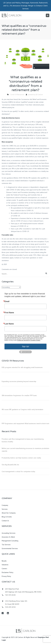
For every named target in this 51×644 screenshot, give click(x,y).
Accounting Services (9, 533)
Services (5, 509)
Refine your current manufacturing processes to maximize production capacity (25, 450)
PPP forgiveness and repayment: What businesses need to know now (25, 423)
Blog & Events (7, 517)
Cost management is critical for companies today (18, 471)
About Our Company (9, 513)
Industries (5, 565)
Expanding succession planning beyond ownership (19, 381)
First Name (9, 313)
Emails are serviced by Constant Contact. (29, 340)
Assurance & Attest (8, 537)
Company (5, 505)
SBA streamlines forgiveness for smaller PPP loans (19, 395)
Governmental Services (10, 548)
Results (4, 561)
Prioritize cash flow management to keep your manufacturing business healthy (23, 440)
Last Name (9, 324)
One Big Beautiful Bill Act (10, 465)
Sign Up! (25, 346)
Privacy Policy (6, 576)
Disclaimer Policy (8, 572)
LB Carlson (39, 95)
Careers (4, 569)
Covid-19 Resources (17, 95)
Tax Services (6, 545)
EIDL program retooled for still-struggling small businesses (22, 367)
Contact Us (5, 521)
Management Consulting (10, 541)
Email (7, 301)
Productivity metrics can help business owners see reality (21, 458)
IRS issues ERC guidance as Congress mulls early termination (22, 409)
